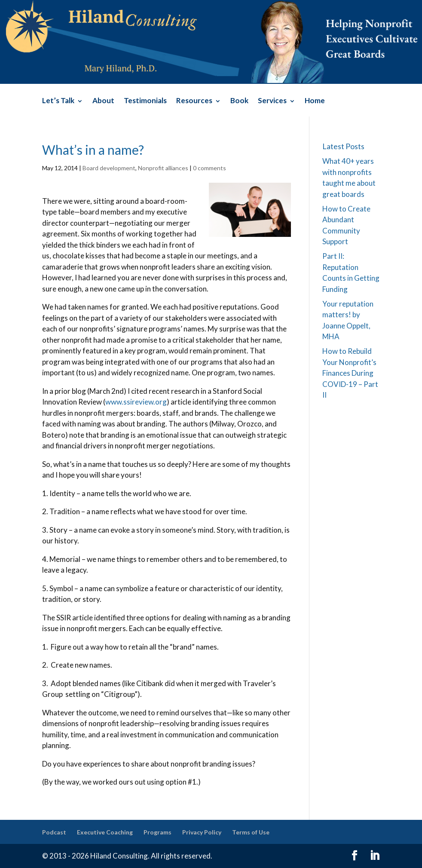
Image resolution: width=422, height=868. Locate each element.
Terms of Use (251, 832)
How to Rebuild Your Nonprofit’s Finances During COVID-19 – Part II (350, 373)
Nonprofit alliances (163, 168)
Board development (109, 168)
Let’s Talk (58, 101)
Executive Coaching (105, 832)
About (103, 101)
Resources (194, 101)
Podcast (54, 832)
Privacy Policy (202, 832)
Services (272, 101)
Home (315, 101)
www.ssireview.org (136, 402)
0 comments (209, 168)
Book (239, 101)
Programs (157, 832)
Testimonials (145, 101)
